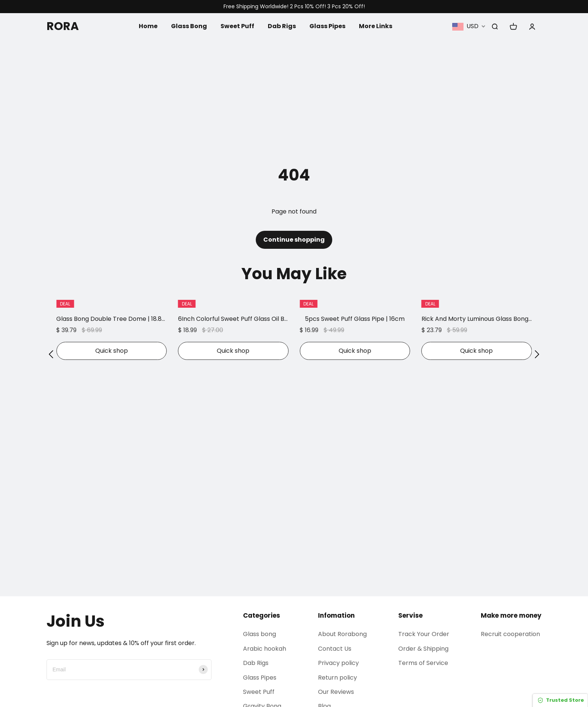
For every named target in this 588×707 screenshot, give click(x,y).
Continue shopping (294, 240)
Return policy (337, 678)
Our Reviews (336, 692)
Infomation (336, 615)
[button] (51, 354)
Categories (262, 615)
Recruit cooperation (510, 634)
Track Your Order (424, 634)
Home (148, 26)
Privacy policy (338, 663)
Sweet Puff (237, 26)
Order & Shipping (423, 649)
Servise (410, 615)
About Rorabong (342, 634)
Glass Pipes (327, 26)
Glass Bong (189, 26)
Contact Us (335, 649)
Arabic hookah (265, 649)
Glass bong (259, 634)
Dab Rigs (282, 26)
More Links (376, 26)
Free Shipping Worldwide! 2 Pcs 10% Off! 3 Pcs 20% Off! (294, 7)
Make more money (511, 615)
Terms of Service (423, 663)
